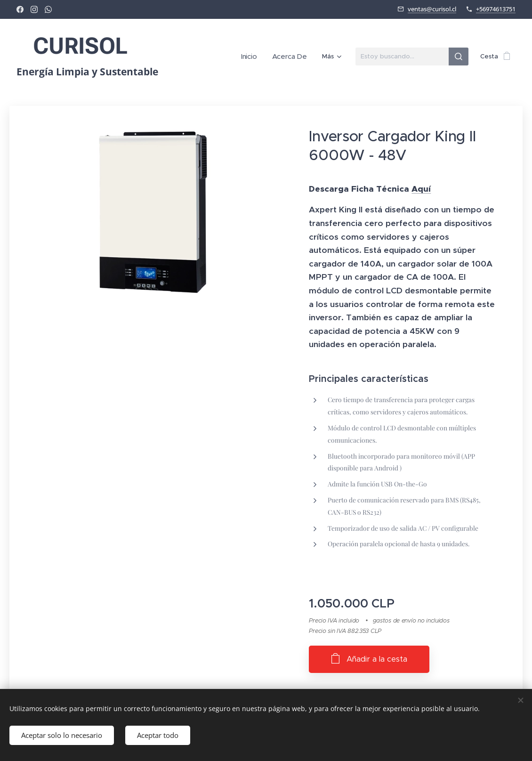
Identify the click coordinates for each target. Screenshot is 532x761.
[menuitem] (254, 57)
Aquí (421, 189)
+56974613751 (496, 9)
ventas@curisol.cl (432, 9)
